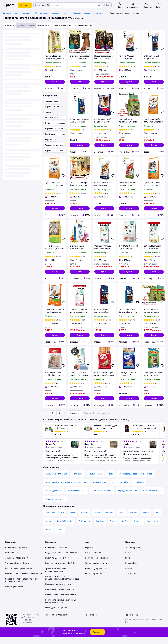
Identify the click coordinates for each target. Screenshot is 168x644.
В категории (42, 5)
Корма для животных (55, 506)
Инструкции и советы (15, 594)
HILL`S (48, 537)
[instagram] (136, 622)
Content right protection (96, 576)
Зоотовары (26, 13)
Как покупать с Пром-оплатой (19, 576)
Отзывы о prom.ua (94, 581)
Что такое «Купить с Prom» (17, 570)
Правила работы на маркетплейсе (61, 602)
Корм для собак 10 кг (128, 498)
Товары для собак (120, 490)
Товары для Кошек (54, 498)
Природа (109, 520)
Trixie (72, 520)
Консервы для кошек (152, 498)
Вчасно (129, 576)
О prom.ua (90, 555)
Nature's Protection (65, 528)
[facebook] (132, 622)
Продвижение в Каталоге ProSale (60, 570)
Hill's (157, 520)
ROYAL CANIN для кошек (56, 481)
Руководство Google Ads (56, 615)
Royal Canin (50, 520)
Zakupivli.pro (131, 581)
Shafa (128, 565)
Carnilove (100, 528)
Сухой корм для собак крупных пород (135, 481)
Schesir (60, 537)
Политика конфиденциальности (60, 597)
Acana (48, 528)
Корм (110, 481)
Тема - (56, 622)
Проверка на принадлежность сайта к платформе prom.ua (22, 587)
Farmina (134, 520)
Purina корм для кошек (102, 498)
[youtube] (127, 622)
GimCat (125, 528)
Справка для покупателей (17, 555)
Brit (63, 520)
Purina (113, 528)
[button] (55, 82)
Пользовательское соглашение (59, 591)
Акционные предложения (17, 565)
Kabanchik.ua (131, 570)
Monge (146, 520)
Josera (122, 520)
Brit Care (84, 520)
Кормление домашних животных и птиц (89, 13)
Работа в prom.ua (93, 560)
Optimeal (137, 528)
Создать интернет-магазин (57, 560)
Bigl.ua (128, 560)
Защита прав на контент (96, 570)
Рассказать (98, 639)
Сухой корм (139, 490)
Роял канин (78, 481)
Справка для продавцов (56, 555)
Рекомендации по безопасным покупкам (23, 581)
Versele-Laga (153, 528)
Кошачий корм (95, 481)
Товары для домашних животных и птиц (52, 13)
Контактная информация (96, 565)
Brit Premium (85, 528)
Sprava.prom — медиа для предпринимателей (57, 577)
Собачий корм (100, 490)
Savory (97, 520)
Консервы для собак (77, 498)
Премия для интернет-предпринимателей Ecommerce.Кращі (62, 585)
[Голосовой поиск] (99, 5)
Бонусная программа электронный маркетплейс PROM (61, 608)
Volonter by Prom (133, 555)
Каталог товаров (10, 13)
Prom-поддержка (13, 560)
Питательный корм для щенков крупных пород (66, 490)
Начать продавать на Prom (57, 565)
